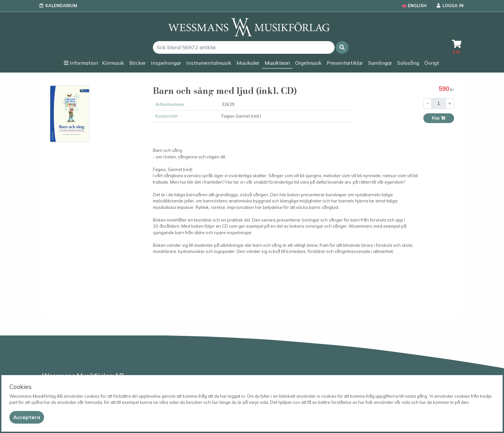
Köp (439, 118)
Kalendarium (61, 6)
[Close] (27, 417)
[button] (342, 47)
